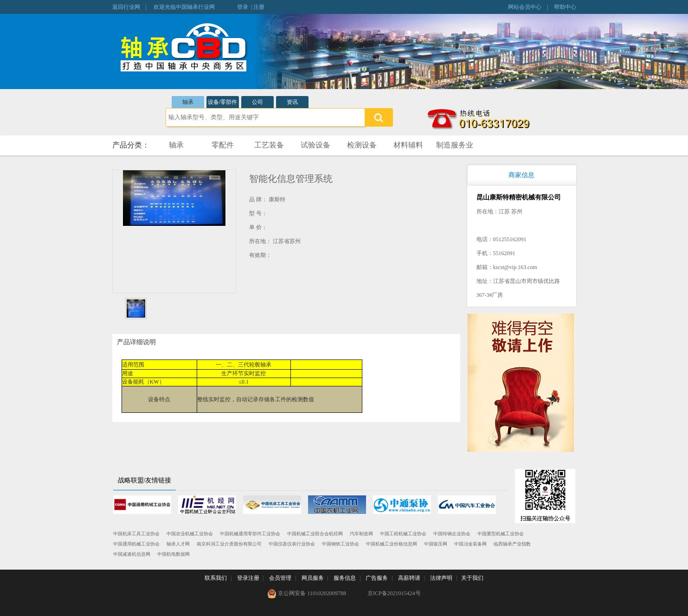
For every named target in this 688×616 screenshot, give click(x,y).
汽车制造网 (361, 534)
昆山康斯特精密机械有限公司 (519, 197)
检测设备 (362, 145)
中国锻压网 (436, 544)
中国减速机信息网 (132, 554)
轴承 (188, 102)
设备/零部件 (222, 102)
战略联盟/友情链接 (145, 480)
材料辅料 (408, 145)
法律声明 (441, 578)
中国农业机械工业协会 (190, 534)
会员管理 (280, 578)
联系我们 (216, 578)
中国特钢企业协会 (452, 534)
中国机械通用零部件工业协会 (250, 534)
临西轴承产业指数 (512, 544)
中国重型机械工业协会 (501, 534)
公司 (257, 102)
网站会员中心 (525, 7)
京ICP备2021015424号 (394, 593)
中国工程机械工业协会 (403, 534)
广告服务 (377, 578)
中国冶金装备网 (470, 544)
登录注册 (248, 578)
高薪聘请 (409, 578)
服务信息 (345, 578)
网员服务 (313, 578)
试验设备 (315, 145)
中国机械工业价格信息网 (392, 544)
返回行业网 (126, 7)
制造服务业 (455, 145)
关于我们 (472, 578)
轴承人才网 (178, 544)
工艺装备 (269, 145)
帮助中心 (565, 7)
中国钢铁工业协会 (341, 544)
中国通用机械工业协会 (136, 544)
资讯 (292, 102)
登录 (243, 7)
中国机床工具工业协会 (136, 534)
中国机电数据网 (174, 554)
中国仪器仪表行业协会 (292, 544)
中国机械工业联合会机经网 (315, 534)
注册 (259, 7)
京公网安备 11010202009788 (307, 594)
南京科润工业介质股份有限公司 (229, 544)
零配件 (223, 145)
